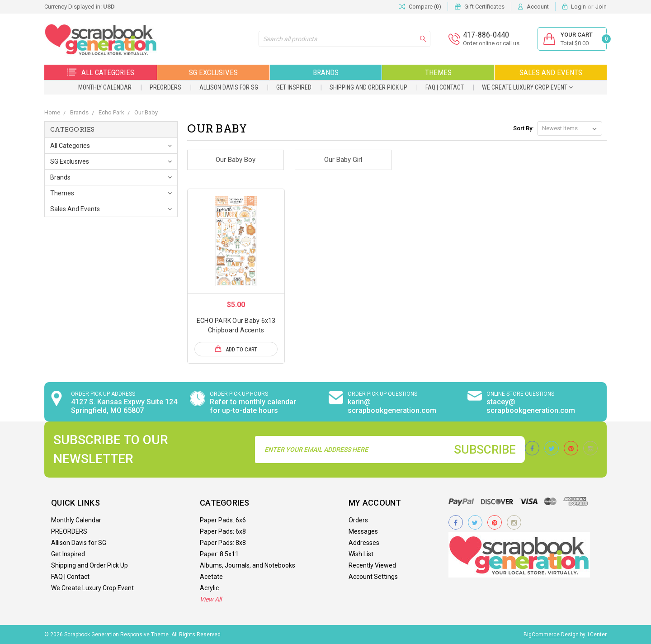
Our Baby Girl (343, 160)
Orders (358, 520)
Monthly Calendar (105, 87)
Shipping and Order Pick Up (368, 87)
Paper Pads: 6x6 (223, 520)
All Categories (101, 72)
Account (538, 7)
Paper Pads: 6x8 (223, 531)
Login (578, 7)
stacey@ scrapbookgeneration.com (531, 406)
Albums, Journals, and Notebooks (248, 565)
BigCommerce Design (551, 635)
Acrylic (209, 588)
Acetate (211, 577)
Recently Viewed (372, 565)
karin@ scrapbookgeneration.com (392, 406)
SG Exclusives (213, 72)
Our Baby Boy (236, 160)
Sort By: (523, 128)
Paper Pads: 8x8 (223, 543)
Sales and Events (551, 72)
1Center (597, 635)
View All (211, 599)
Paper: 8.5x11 (219, 554)
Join (601, 7)
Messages (363, 531)
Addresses (364, 543)
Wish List (361, 554)
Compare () (420, 7)
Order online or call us (491, 43)
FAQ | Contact (445, 87)
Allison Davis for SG (229, 87)
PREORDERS (165, 87)
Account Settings (373, 577)
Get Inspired (294, 87)
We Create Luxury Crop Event (527, 87)
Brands (326, 72)
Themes (438, 72)
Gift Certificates (484, 7)
